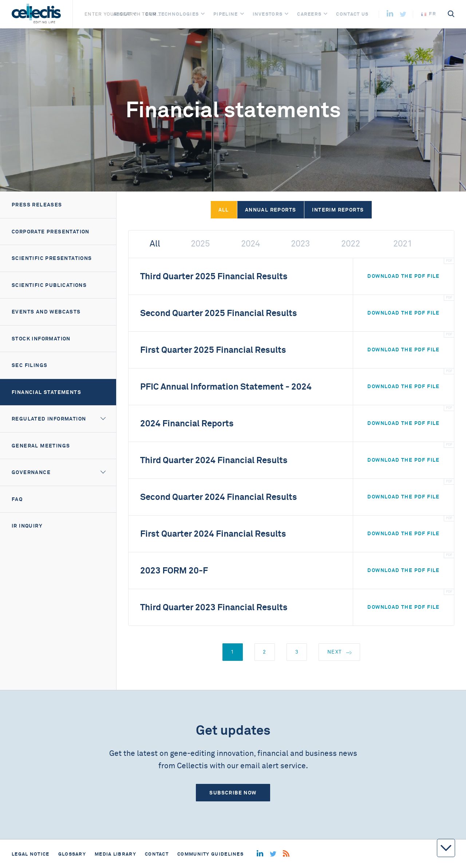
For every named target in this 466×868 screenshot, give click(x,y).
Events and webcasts (46, 312)
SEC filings (29, 365)
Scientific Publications (49, 285)
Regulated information (49, 419)
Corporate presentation (51, 232)
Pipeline (226, 14)
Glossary (72, 854)
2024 (250, 244)
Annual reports (271, 210)
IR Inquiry (27, 526)
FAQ (17, 499)
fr (429, 14)
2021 (403, 244)
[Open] (135, 14)
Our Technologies (172, 14)
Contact (157, 854)
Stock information (41, 339)
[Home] (36, 14)
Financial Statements (46, 392)
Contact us (352, 14)
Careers (309, 14)
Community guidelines (210, 854)
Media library (115, 854)
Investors (268, 14)
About (122, 14)
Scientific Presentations (52, 258)
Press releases (37, 205)
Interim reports (338, 210)
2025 (200, 244)
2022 (351, 244)
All (224, 210)
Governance (31, 472)
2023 (300, 244)
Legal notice (31, 854)
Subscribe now (233, 793)
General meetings (41, 446)
